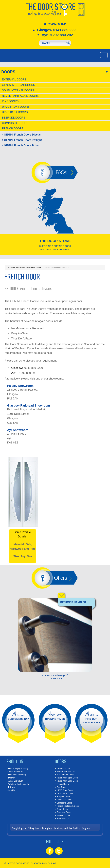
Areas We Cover (16, 781)
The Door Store (14, 268)
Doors (8, 72)
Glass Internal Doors (18, 85)
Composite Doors (15, 123)
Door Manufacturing (17, 775)
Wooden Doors (63, 815)
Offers (60, 578)
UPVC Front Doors (16, 107)
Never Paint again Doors (20, 96)
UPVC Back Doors (15, 112)
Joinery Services (16, 772)
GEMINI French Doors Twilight (23, 140)
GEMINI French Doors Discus (22, 135)
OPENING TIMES (55, 716)
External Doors (14, 80)
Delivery (12, 778)
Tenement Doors (64, 812)
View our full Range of (56, 677)
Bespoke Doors (14, 118)
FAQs (61, 172)
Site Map (12, 790)
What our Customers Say (19, 784)
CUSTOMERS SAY (18, 716)
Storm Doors (62, 809)
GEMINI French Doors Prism (22, 145)
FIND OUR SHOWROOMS (91, 717)
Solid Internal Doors (18, 90)
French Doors (13, 129)
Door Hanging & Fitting (18, 768)
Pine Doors (10, 101)
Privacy (11, 787)
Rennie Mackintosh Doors (68, 806)
